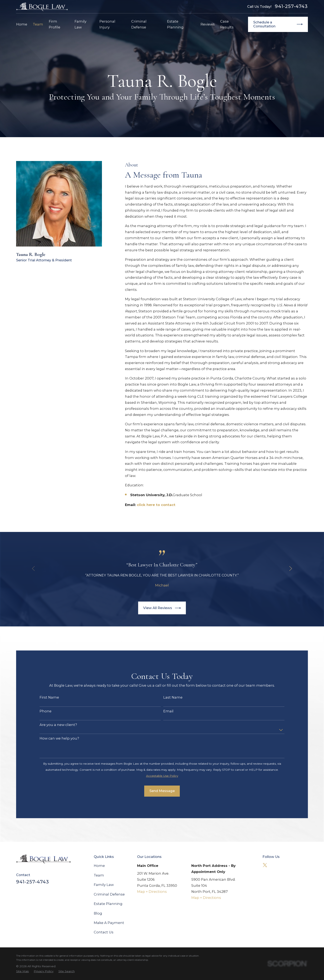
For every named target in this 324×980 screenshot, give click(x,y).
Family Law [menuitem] (80, 24)
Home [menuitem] (22, 24)
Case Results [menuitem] (227, 24)
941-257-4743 (291, 6)
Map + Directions (152, 892)
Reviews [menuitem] (208, 24)
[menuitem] (22, 971)
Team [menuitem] (38, 24)
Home (99, 866)
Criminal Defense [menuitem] (139, 24)
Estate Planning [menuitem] (175, 24)
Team (99, 875)
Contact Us (104, 932)
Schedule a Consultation (278, 24)
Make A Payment (109, 923)
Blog (98, 913)
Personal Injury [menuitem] (107, 24)
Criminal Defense (109, 894)
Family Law (104, 885)
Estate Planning (108, 904)
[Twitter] (265, 865)
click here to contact (156, 505)
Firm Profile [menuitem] (55, 24)
